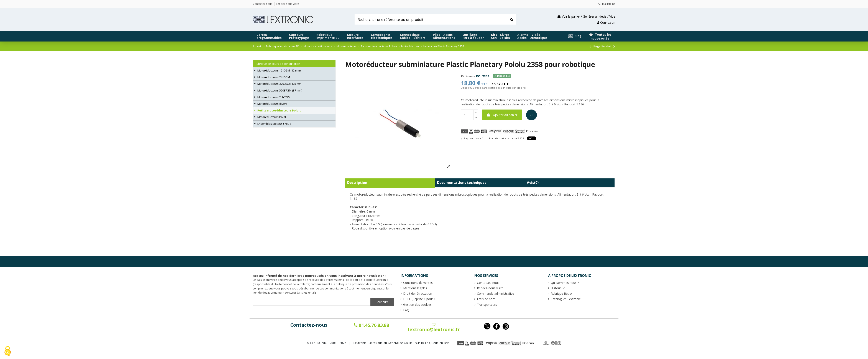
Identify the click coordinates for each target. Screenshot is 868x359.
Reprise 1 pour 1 (472, 138)
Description (357, 183)
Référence (468, 76)
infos (532, 138)
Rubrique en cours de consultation (277, 64)
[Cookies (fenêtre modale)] (8, 352)
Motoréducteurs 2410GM (274, 77)
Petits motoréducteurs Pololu (279, 110)
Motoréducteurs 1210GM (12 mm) (279, 70)
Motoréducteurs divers (272, 104)
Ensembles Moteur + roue (274, 124)
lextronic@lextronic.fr (434, 328)
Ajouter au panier (502, 115)
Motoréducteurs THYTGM (274, 97)
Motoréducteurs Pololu (272, 117)
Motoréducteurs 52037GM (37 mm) (280, 90)
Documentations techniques (462, 183)
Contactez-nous (309, 325)
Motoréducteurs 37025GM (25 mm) (280, 84)
